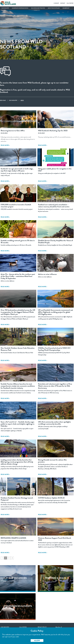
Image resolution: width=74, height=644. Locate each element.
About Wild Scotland (54, 8)
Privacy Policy (42, 627)
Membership (66, 8)
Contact (63, 3)
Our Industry (5, 8)
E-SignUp (56, 3)
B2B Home (3, 100)
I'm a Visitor (70, 3)
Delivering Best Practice (38, 8)
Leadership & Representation (20, 8)
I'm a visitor (23, 627)
